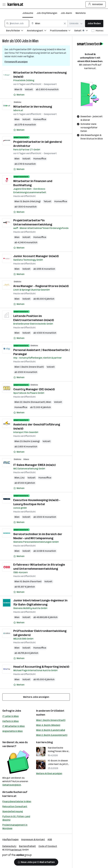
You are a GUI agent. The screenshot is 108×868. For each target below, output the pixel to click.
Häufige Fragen (10, 839)
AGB (50, 839)
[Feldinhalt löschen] (65, 24)
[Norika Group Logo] (17, 856)
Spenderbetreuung (13, 811)
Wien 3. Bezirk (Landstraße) (51, 730)
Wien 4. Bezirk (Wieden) (48, 725)
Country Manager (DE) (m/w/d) (34, 389)
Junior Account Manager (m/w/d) (36, 256)
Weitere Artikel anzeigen (49, 773)
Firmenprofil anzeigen (16, 62)
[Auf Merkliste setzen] (19, 95)
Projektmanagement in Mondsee (15, 827)
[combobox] (17, 24)
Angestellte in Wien (13, 731)
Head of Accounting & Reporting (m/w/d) (41, 667)
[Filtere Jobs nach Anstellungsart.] (38, 31)
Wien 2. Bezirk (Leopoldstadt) (52, 735)
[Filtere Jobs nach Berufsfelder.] (17, 31)
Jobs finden (94, 23)
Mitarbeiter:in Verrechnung (33, 107)
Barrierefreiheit (27, 846)
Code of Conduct (48, 846)
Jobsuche (28, 13)
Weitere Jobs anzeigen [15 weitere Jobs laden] (36, 697)
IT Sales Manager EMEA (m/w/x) (34, 465)
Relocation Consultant (15, 806)
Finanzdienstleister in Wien (17, 801)
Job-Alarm (66, 13)
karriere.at (9, 796)
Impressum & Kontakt (33, 839)
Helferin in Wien (11, 721)
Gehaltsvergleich (12, 785)
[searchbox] (17, 24)
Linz (22, 478)
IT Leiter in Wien (11, 716)
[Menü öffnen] (4, 4)
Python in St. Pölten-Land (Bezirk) (16, 818)
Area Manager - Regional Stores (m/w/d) (41, 286)
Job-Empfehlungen (47, 13)
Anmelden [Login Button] (96, 4)
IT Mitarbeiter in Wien (14, 726)
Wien (35, 41)
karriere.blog (44, 742)
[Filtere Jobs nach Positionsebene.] (62, 31)
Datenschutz (9, 846)
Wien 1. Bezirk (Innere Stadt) (51, 720)
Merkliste (81, 13)
